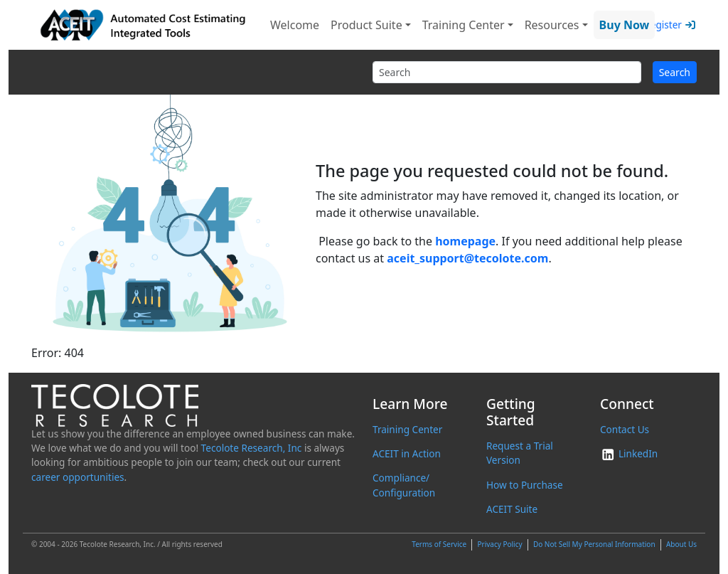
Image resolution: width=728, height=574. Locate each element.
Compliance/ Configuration (404, 485)
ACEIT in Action (407, 453)
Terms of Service (439, 544)
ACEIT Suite (512, 509)
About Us (681, 544)
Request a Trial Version (520, 453)
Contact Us (625, 429)
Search (675, 72)
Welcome (295, 25)
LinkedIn (629, 453)
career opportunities (78, 477)
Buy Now (625, 25)
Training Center (407, 429)
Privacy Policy (499, 544)
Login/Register (649, 25)
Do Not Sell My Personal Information (594, 544)
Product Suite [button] (366, 25)
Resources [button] (552, 25)
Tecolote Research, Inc (252, 448)
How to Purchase (525, 485)
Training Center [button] (464, 25)
